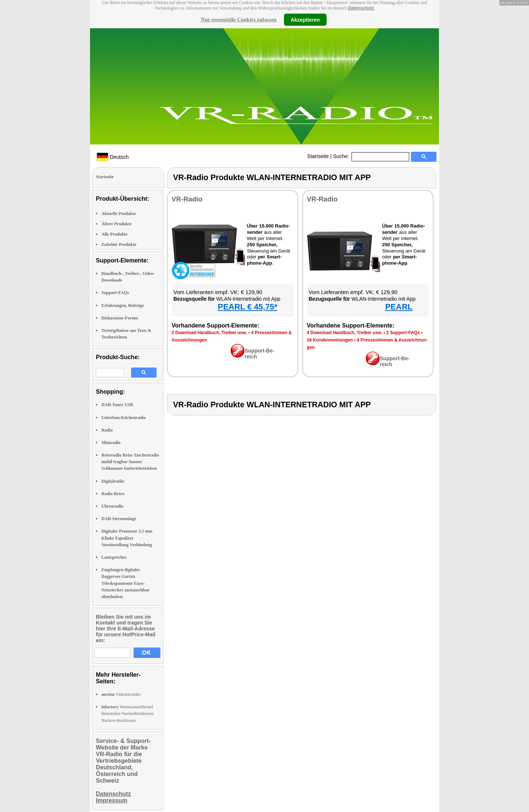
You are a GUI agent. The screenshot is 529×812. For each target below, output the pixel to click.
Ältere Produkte (117, 224)
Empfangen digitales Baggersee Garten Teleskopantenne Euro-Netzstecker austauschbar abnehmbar (125, 583)
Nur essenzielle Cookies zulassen (239, 19)
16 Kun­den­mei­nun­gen (330, 340)
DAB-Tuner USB (117, 405)
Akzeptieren (305, 19)
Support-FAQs (115, 293)
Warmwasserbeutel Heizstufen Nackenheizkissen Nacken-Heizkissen (127, 713)
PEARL (399, 307)
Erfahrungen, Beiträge (123, 305)
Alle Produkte (114, 234)
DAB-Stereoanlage (119, 519)
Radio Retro (113, 494)
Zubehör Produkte (119, 244)
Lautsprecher (114, 557)
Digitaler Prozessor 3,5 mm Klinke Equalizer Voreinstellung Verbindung (127, 538)
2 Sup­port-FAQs (403, 333)
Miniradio (111, 443)
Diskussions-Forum (120, 318)
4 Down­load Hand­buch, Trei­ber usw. (345, 333)
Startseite (318, 156)
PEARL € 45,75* (248, 307)
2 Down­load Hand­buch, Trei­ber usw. (209, 333)
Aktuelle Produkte (119, 214)
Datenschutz (361, 8)
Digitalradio (113, 481)
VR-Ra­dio (187, 199)
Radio (107, 430)
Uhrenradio (112, 506)
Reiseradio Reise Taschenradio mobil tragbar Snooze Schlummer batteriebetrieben (130, 462)
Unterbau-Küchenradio (124, 418)
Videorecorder (121, 694)
